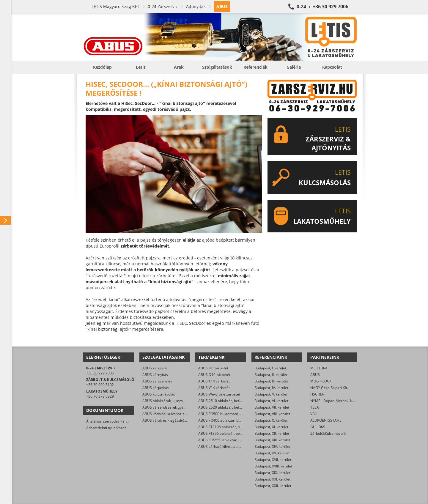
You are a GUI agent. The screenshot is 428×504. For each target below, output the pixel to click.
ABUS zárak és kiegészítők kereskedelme (176, 420)
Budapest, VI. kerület (271, 401)
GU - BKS (318, 427)
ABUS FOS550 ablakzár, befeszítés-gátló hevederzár (241, 440)
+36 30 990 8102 (100, 385)
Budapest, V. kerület (271, 394)
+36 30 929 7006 (100, 373)
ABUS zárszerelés (157, 381)
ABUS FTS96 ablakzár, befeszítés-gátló (230, 433)
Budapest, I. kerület (270, 368)
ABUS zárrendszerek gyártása (167, 407)
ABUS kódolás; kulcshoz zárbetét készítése (178, 414)
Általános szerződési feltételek (111, 421)
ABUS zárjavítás (156, 388)
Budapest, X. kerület (271, 420)
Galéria (294, 67)
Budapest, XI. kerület (271, 427)
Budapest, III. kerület (271, 381)
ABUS (315, 375)
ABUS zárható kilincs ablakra (222, 446)
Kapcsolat (332, 67)
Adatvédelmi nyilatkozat (106, 428)
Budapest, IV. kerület (271, 388)
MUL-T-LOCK (321, 381)
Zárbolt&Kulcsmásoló (328, 433)
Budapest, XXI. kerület (272, 479)
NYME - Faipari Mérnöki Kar (333, 401)
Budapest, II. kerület (271, 375)
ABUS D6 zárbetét (213, 368)
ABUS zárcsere (155, 368)
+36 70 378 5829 (100, 396)
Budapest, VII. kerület (272, 407)
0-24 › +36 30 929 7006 (322, 7)
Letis (141, 67)
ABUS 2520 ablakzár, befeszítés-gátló (229, 407)
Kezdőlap (102, 67)
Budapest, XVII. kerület (273, 460)
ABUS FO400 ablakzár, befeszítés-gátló (230, 420)
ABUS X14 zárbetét (214, 381)
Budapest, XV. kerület (272, 453)
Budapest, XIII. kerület (272, 440)
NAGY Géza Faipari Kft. (329, 388)
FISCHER (317, 394)
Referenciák (255, 67)
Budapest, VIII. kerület (272, 414)
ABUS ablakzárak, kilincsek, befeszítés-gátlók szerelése (188, 401)
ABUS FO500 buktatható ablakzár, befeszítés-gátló (240, 414)
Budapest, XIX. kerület (272, 473)
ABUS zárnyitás (155, 375)
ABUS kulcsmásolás (159, 394)
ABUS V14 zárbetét (214, 388)
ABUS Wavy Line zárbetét (219, 394)
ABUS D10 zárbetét (214, 375)
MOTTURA (319, 368)
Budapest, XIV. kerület (272, 446)
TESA (315, 407)
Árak (179, 67)
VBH (314, 414)
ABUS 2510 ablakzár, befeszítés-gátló (229, 401)
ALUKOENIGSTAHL (326, 420)
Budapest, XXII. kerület (273, 486)
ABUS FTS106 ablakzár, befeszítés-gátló (231, 427)
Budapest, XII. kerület (272, 433)
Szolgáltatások (217, 67)
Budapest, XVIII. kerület (273, 466)
